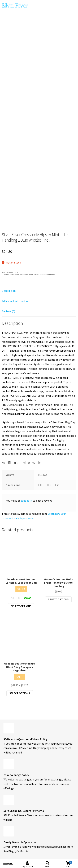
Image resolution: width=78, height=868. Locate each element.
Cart (69, 864)
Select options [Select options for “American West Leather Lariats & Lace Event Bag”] (21, 606)
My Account (28, 866)
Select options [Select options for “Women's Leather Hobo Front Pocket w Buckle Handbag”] (58, 599)
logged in (27, 501)
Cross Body (15, 274)
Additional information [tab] (16, 301)
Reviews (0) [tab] (8, 311)
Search (48, 866)
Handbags (24, 274)
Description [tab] (9, 291)
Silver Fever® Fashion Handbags (42, 274)
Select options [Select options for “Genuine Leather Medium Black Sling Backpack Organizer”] (20, 693)
